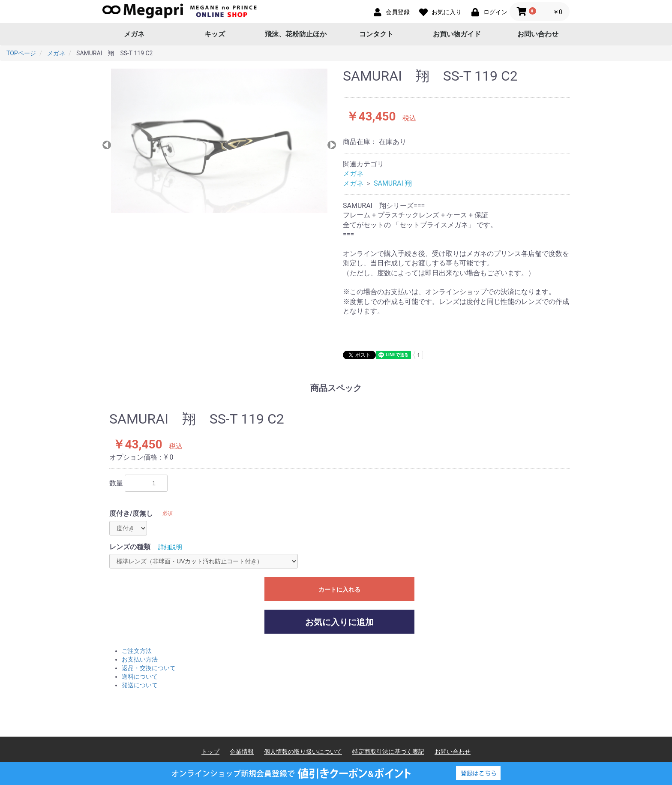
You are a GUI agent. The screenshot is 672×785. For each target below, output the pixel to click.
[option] (219, 141)
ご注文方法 (137, 651)
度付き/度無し (131, 513)
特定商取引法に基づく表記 (388, 752)
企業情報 (242, 752)
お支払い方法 (140, 659)
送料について (140, 677)
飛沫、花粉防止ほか (296, 34)
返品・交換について (149, 668)
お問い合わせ (538, 34)
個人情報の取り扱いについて (303, 752)
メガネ (134, 34)
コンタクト (376, 34)
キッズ (215, 34)
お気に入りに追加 (339, 622)
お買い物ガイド (457, 34)
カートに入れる (339, 590)
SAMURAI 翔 (393, 183)
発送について (140, 685)
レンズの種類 (130, 547)
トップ (210, 752)
